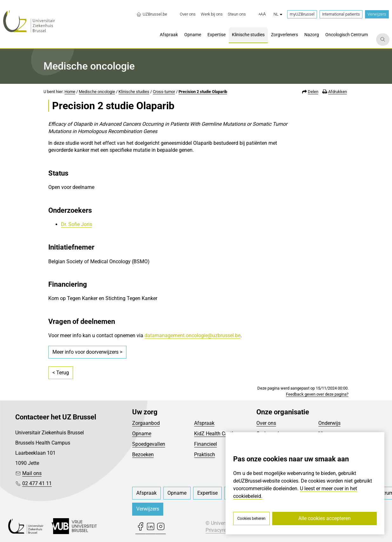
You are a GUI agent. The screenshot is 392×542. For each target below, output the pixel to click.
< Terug (61, 373)
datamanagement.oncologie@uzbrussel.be (193, 335)
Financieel (206, 444)
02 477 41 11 (37, 483)
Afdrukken (338, 92)
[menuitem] (188, 14)
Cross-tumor (164, 92)
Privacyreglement (225, 530)
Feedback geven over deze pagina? (317, 394)
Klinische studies (134, 92)
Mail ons (32, 473)
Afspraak (204, 423)
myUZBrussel (302, 14)
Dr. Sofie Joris (77, 224)
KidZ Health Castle (215, 434)
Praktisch (205, 455)
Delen (313, 92)
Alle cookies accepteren (324, 518)
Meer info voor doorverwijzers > (87, 352)
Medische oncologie (97, 92)
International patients (341, 14)
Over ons (266, 423)
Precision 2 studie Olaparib (203, 92)
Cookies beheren (251, 519)
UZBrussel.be (152, 14)
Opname (142, 434)
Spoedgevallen (149, 444)
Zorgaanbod (146, 423)
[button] (262, 14)
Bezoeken (143, 455)
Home (70, 92)
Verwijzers (377, 14)
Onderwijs (329, 423)
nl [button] (278, 14)
